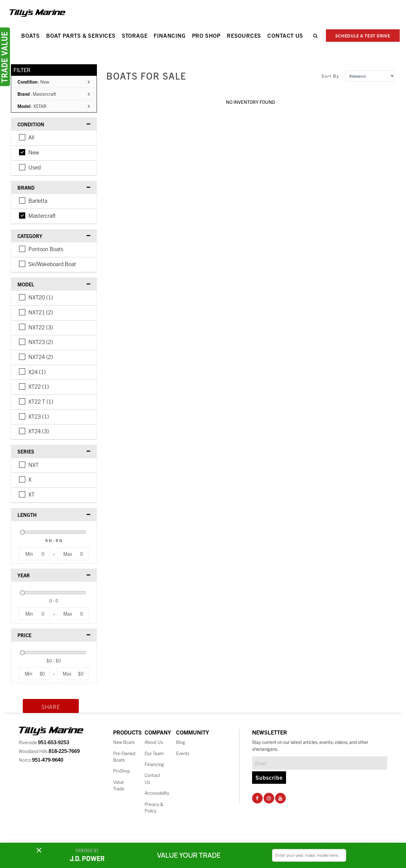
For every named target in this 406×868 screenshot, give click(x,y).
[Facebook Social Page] (257, 798)
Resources (244, 35)
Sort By (330, 76)
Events (183, 753)
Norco (41, 760)
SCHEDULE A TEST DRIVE (363, 36)
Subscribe (269, 777)
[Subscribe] (320, 763)
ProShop (122, 771)
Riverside (44, 742)
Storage (135, 35)
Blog (181, 742)
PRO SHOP (206, 35)
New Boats (124, 742)
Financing (170, 35)
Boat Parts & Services (81, 35)
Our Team (154, 753)
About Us (154, 742)
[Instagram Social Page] (269, 798)
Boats (31, 35)
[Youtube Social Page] (280, 798)
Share (51, 707)
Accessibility (157, 793)
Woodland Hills (49, 751)
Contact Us (285, 35)
